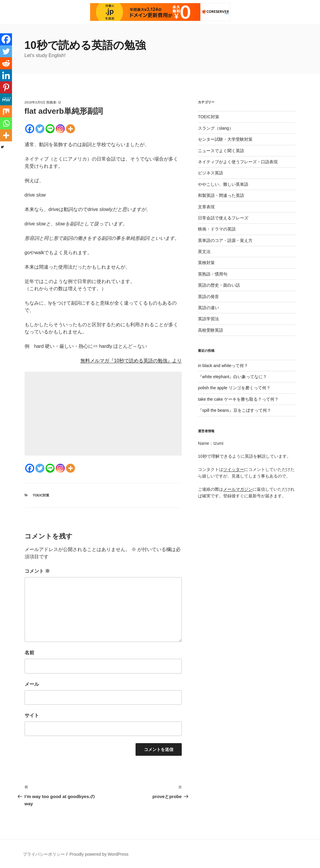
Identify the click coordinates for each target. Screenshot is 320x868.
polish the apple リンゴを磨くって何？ (234, 388)
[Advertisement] (103, 414)
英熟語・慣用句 (213, 274)
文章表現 (206, 207)
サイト (32, 715)
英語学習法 (208, 319)
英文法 (204, 252)
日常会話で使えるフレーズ (223, 218)
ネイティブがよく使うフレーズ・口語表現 (238, 162)
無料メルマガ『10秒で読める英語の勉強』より (131, 361)
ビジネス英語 (211, 173)
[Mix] (6, 111)
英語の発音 (208, 297)
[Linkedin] (6, 75)
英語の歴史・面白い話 (219, 285)
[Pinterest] (6, 87)
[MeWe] (6, 99)
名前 (29, 653)
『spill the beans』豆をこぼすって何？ (235, 410)
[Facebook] (30, 129)
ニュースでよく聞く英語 (221, 151)
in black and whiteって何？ (223, 366)
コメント (37, 571)
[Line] (50, 129)
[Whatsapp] (6, 123)
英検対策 (206, 263)
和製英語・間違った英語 (221, 195)
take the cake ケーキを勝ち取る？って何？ (238, 399)
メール (32, 684)
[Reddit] (6, 63)
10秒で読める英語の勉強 (85, 45)
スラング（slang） (215, 128)
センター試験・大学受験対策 (225, 139)
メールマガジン (238, 489)
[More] (70, 129)
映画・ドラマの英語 (217, 229)
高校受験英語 (211, 330)
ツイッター (234, 469)
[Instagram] (60, 129)
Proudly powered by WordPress (99, 854)
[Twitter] (40, 129)
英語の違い (208, 308)
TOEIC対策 (41, 495)
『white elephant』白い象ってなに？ (232, 377)
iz (60, 102)
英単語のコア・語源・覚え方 (225, 240)
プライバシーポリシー (44, 854)
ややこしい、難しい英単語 (223, 184)
